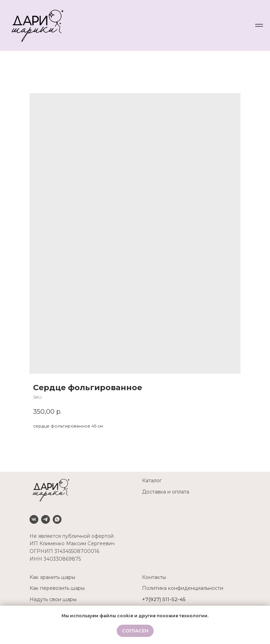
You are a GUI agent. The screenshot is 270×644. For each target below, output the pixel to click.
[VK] (34, 519)
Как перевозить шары (57, 588)
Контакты (154, 577)
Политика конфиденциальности (183, 588)
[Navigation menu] (259, 25)
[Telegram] (46, 519)
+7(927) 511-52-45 (164, 599)
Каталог (152, 481)
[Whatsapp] (57, 519)
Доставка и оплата (166, 492)
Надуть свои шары (53, 599)
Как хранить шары (52, 577)
